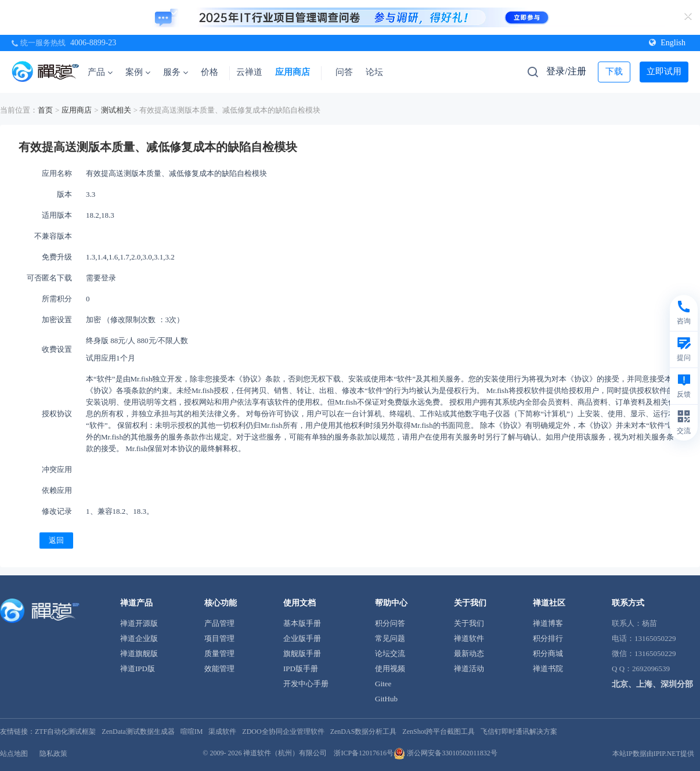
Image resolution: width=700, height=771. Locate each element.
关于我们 (469, 623)
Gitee (383, 684)
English (667, 43)
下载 (614, 71)
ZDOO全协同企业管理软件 (283, 732)
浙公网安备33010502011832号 (445, 753)
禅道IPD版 (138, 669)
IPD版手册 (301, 669)
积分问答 (390, 623)
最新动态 (469, 653)
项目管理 (219, 638)
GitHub (386, 699)
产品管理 (219, 623)
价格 (210, 72)
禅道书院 (548, 669)
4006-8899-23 (93, 43)
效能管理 (219, 669)
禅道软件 (469, 638)
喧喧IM (192, 732)
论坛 (374, 72)
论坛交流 (390, 653)
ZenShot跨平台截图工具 (439, 732)
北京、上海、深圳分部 (652, 684)
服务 (176, 72)
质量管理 (219, 653)
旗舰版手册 (302, 653)
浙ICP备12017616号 (364, 753)
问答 (344, 72)
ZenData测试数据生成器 (138, 732)
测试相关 (116, 110)
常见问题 (390, 638)
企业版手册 (302, 638)
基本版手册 (302, 623)
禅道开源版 (139, 623)
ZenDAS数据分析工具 (364, 732)
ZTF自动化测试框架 (65, 732)
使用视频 (390, 669)
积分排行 (548, 638)
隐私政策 (53, 754)
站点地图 (14, 754)
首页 (45, 110)
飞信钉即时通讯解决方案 (519, 732)
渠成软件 (222, 732)
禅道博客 (548, 623)
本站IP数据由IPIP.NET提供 (653, 754)
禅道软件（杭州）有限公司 (285, 753)
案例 (138, 72)
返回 (56, 540)
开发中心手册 (306, 684)
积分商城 (548, 653)
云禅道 (249, 72)
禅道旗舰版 (139, 653)
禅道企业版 (139, 638)
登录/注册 (566, 71)
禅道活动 (469, 669)
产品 (100, 72)
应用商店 (293, 72)
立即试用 (664, 71)
